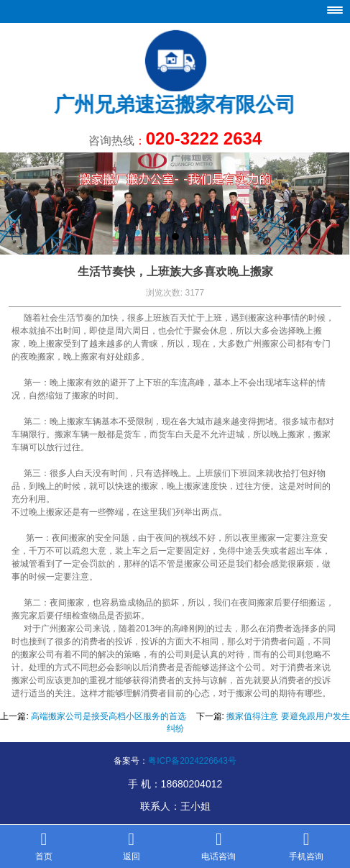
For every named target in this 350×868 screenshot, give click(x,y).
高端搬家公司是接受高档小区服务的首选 (109, 716)
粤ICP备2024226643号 (192, 761)
